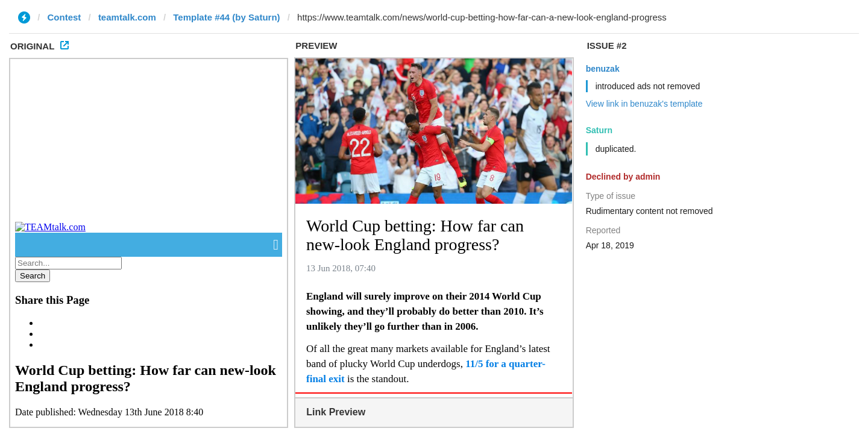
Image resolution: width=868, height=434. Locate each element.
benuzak (603, 69)
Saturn (599, 130)
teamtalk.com (127, 17)
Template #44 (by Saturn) (226, 17)
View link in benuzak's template (644, 104)
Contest (64, 17)
